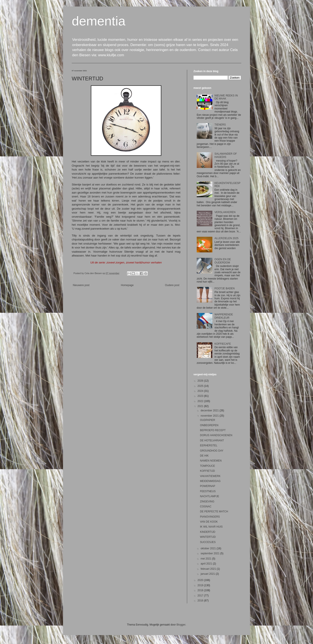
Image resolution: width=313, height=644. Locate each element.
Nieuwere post (81, 285)
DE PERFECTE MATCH (214, 512)
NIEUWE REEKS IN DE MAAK (226, 97)
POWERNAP (208, 486)
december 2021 (210, 411)
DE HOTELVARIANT (212, 440)
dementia (99, 21)
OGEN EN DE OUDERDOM (223, 261)
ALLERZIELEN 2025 (226, 238)
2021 (201, 406)
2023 (201, 396)
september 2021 (210, 553)
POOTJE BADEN (225, 288)
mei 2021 (206, 559)
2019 (201, 585)
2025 (201, 386)
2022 (201, 401)
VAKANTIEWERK (210, 476)
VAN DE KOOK (209, 522)
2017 (201, 596)
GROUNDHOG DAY (212, 451)
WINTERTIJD (208, 537)
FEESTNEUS (208, 491)
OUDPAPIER (208, 420)
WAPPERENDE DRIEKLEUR (224, 316)
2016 (201, 601)
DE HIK (204, 456)
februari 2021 (209, 569)
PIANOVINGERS (210, 517)
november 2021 (210, 416)
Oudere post (172, 285)
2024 (201, 391)
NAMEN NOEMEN (211, 461)
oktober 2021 (209, 548)
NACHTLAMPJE (210, 496)
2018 (201, 590)
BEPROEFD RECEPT (213, 430)
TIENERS (220, 125)
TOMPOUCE (207, 466)
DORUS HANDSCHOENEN (216, 435)
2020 (201, 580)
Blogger (181, 625)
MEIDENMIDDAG (210, 481)
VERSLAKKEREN (225, 212)
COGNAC (206, 507)
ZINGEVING (207, 502)
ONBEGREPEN (209, 425)
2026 (201, 381)
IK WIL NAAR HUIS (211, 527)
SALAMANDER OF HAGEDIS (226, 155)
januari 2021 (208, 574)
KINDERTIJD (208, 532)
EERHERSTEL (209, 445)
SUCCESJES (208, 542)
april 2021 (207, 564)
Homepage (127, 285)
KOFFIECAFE (223, 344)
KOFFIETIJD (207, 471)
